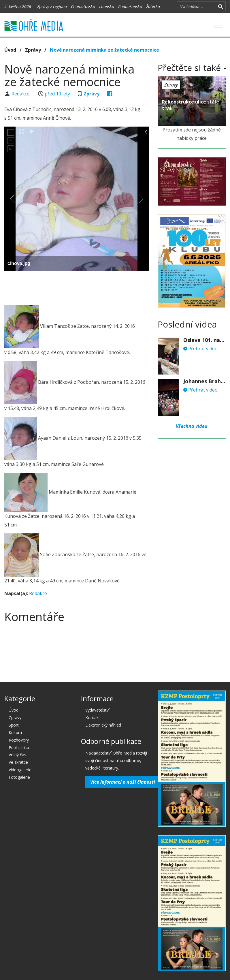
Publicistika (19, 747)
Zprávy (33, 50)
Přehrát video (200, 349)
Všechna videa (192, 426)
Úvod (10, 50)
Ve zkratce (18, 762)
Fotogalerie (19, 777)
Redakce (21, 94)
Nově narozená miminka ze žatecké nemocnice (104, 50)
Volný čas (17, 755)
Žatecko (153, 6)
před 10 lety (57, 94)
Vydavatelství (97, 710)
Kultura (15, 732)
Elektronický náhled (103, 725)
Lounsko (107, 6)
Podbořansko (130, 6)
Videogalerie (20, 770)
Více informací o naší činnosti (123, 782)
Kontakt (93, 717)
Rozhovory (19, 740)
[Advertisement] (77, 287)
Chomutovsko (83, 6)
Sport (14, 725)
